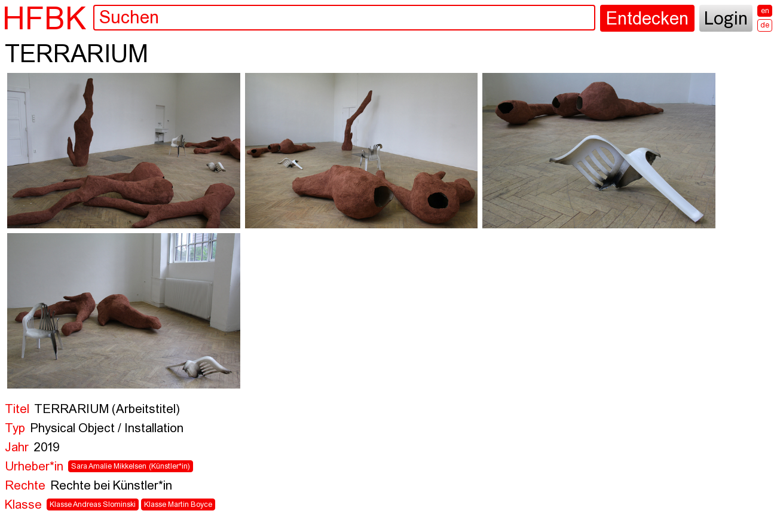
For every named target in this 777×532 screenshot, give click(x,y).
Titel (17, 410)
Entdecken (647, 20)
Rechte (25, 486)
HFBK (44, 18)
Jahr (17, 448)
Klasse (23, 505)
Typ (15, 429)
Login (726, 20)
